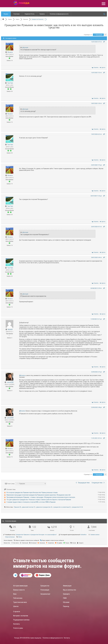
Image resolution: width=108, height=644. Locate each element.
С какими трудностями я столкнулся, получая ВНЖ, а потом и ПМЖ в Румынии (31, 502)
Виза (15, 594)
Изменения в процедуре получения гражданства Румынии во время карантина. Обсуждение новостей (38, 495)
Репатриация (45, 590)
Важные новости (19, 590)
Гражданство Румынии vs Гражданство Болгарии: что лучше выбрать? (36, 535)
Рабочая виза (18, 598)
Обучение (66, 602)
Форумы (6, 14)
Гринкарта (66, 594)
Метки (20, 537)
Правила (42, 14)
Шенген (16, 606)
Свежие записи (95, 535)
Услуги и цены (18, 628)
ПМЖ (65, 598)
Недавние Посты (30, 14)
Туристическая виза (20, 602)
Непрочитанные (10, 537)
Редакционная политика (21, 620)
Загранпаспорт (45, 594)
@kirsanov (22, 375)
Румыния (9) (18, 507)
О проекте (17, 612)
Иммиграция (67, 586)
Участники (16, 14)
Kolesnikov (84, 535)
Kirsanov (10, 52)
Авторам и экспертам (21, 616)
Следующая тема (98, 483)
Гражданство (45, 586)
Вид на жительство (70, 590)
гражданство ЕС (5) (77, 507)
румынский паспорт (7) (29, 507)
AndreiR (10, 329)
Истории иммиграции (20, 586)
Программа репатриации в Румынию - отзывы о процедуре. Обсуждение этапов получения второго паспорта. (41, 497)
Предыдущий (98, 35)
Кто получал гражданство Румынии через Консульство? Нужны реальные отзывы (32, 493)
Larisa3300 (10, 382)
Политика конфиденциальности (59, 14)
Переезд (66, 606)
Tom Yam (10, 83)
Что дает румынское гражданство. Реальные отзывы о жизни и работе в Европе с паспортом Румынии (39, 500)
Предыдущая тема (83, 483)
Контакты (16, 624)
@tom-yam (25, 47)
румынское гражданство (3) (44, 507)
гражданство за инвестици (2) (62, 507)
